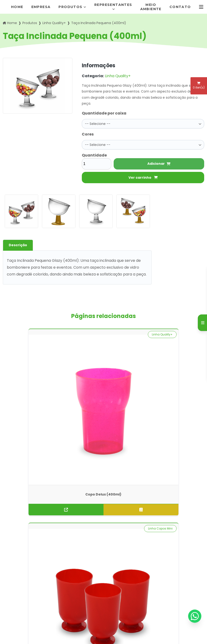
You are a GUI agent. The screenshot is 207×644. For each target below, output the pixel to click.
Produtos (70, 7)
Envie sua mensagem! (129, 603)
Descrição (18, 245)
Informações (69, 592)
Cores (88, 134)
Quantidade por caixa (104, 113)
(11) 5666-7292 (122, 571)
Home (17, 7)
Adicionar (159, 164)
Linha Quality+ (54, 23)
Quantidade (94, 155)
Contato (180, 7)
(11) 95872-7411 (122, 576)
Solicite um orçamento (103, 473)
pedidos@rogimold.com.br (129, 586)
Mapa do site (69, 599)
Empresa (41, 7)
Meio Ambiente (151, 7)
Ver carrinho (143, 178)
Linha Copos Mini (82, 334)
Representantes (113, 5)
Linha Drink (191, 334)
